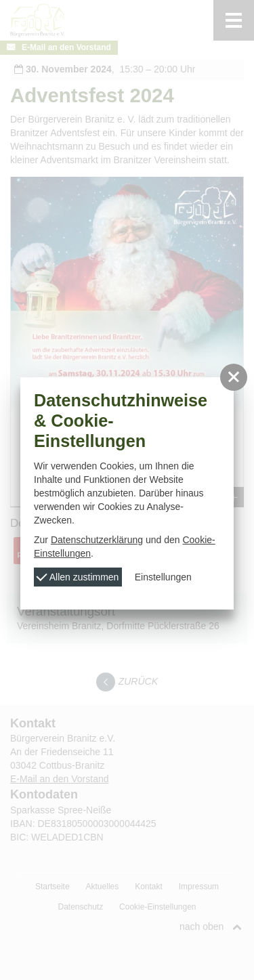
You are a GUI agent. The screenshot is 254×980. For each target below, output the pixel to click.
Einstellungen (163, 577)
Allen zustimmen (78, 576)
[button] (234, 377)
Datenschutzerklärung (97, 540)
